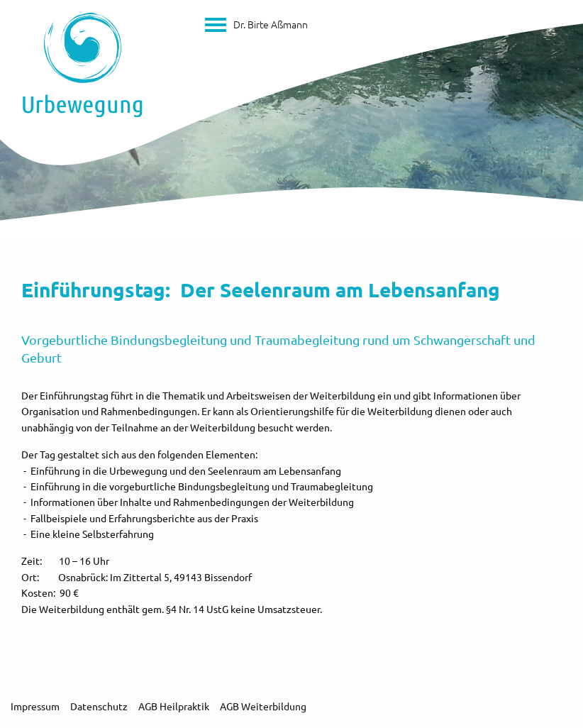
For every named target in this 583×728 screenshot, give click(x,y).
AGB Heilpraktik (174, 706)
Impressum (35, 706)
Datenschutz (99, 706)
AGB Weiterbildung (263, 706)
